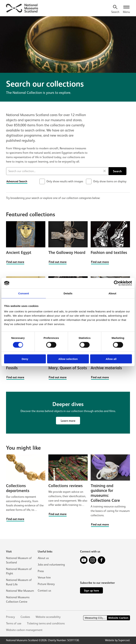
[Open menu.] (126, 10)
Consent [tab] (24, 293)
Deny (25, 359)
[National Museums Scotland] (22, 8)
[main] (68, 272)
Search (117, 171)
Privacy (10, 617)
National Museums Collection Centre (18, 599)
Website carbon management (24, 630)
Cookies (25, 617)
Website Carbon (118, 618)
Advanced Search (17, 181)
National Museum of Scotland (19, 560)
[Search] (115, 10)
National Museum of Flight (19, 571)
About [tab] (112, 293)
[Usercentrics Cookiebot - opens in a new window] (116, 283)
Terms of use (14, 623)
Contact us (44, 591)
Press (41, 571)
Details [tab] (68, 293)
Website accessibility (48, 617)
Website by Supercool (117, 640)
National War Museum (20, 591)
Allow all (111, 359)
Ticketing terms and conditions (46, 623)
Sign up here (91, 591)
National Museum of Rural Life (19, 582)
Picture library (46, 584)
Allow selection (68, 359)
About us (43, 558)
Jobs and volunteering (51, 565)
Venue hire (44, 578)
